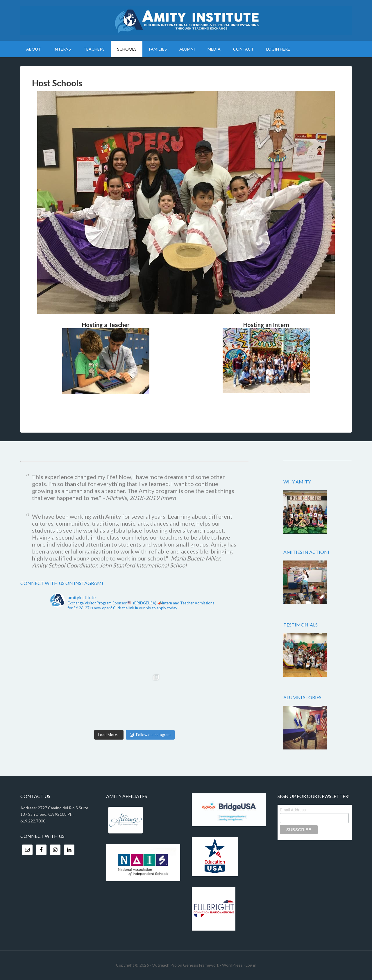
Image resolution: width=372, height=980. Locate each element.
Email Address (293, 810)
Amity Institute (186, 20)
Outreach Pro (164, 965)
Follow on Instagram (150, 735)
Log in (251, 965)
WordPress (232, 965)
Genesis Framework (201, 965)
